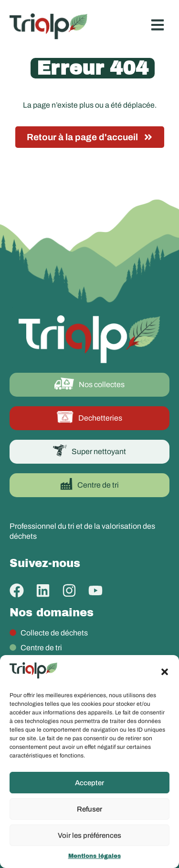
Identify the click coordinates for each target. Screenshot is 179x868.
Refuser (89, 809)
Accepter (89, 783)
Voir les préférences (89, 835)
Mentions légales (95, 856)
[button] (165, 672)
